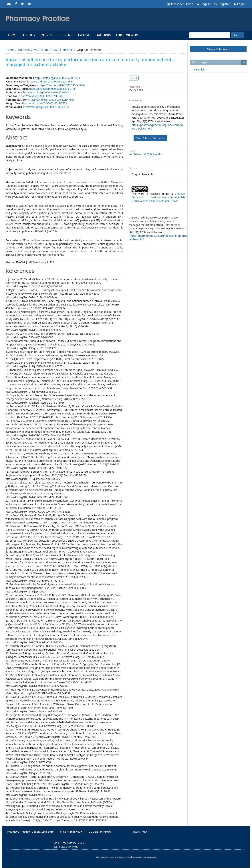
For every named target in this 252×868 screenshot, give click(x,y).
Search (237, 35)
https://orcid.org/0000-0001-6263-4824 (50, 81)
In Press (47, 35)
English (204, 4)
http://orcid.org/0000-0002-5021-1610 (57, 78)
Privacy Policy (139, 832)
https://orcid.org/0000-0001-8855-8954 (46, 92)
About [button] (29, 35)
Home (13, 35)
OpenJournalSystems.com (145, 857)
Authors (104, 35)
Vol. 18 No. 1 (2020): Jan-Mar (53, 50)
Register (222, 4)
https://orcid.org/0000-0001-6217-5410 (42, 96)
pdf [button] (135, 78)
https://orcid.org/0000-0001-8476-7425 (52, 89)
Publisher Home (180, 4)
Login (239, 4)
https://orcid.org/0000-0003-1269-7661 (51, 100)
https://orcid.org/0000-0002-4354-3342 (62, 85)
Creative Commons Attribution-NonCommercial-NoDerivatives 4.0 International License (158, 197)
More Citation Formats (150, 138)
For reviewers (127, 35)
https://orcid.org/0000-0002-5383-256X (46, 107)
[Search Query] (210, 35)
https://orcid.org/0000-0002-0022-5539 (44, 103)
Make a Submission (218, 49)
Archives (85, 35)
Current (65, 35)
